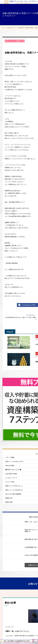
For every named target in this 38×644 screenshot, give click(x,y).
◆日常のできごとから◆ (11, 41)
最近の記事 (21, 41)
